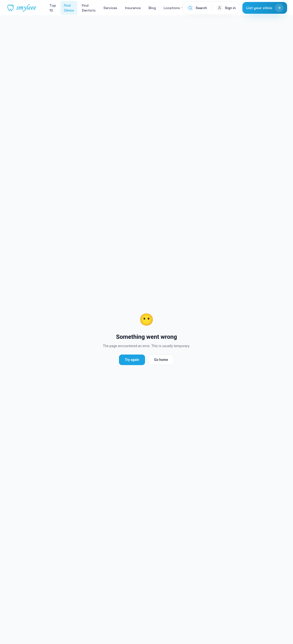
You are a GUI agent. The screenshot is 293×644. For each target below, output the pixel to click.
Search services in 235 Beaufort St (112, 477)
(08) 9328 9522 (74, 140)
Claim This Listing (246, 249)
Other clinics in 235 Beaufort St (41, 477)
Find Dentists (89, 8)
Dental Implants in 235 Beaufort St (42, 488)
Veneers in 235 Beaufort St (104, 488)
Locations (174, 8)
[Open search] (197, 8)
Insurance (133, 8)
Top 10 (53, 8)
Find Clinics (69, 8)
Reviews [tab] (78, 164)
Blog (152, 8)
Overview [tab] (20, 163)
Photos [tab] (106, 164)
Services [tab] (47, 164)
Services (110, 8)
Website (107, 140)
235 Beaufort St (60, 20)
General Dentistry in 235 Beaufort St (186, 477)
